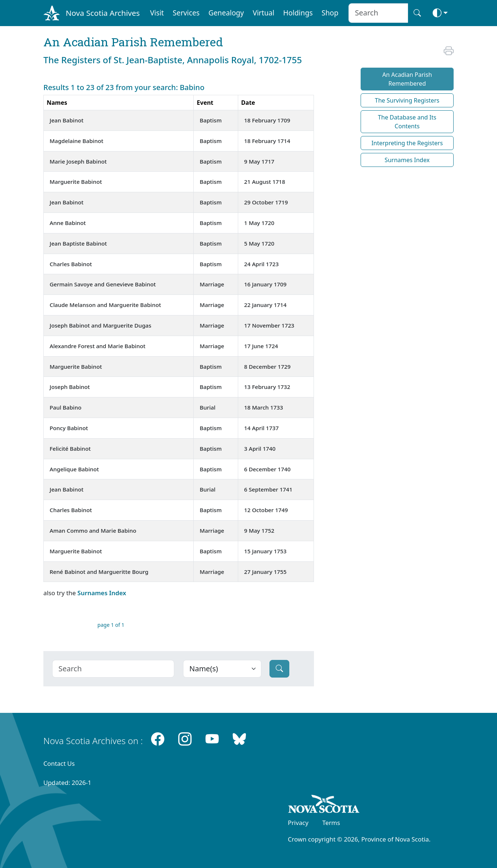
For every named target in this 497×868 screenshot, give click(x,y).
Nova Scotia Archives (103, 13)
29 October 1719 (266, 202)
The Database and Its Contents (407, 122)
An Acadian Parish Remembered (407, 79)
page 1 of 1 (111, 625)
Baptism (211, 120)
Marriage (212, 284)
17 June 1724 (261, 346)
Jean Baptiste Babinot (78, 243)
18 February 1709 (267, 120)
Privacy (298, 823)
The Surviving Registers (407, 100)
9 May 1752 (259, 531)
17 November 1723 (269, 325)
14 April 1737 (261, 428)
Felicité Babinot (70, 449)
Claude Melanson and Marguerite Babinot (105, 305)
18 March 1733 (264, 407)
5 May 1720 (259, 243)
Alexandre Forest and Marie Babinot (98, 346)
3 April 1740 (260, 449)
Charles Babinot (71, 264)
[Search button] (417, 13)
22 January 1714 (265, 305)
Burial (208, 407)
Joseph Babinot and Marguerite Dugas (101, 325)
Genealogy (226, 13)
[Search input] (378, 13)
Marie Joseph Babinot (78, 161)
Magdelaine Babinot (76, 141)
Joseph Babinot (70, 387)
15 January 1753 (265, 551)
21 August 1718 (265, 182)
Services (186, 13)
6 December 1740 (267, 469)
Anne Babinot (68, 223)
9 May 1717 (259, 161)
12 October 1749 (266, 510)
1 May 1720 (259, 223)
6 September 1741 (268, 489)
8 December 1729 (267, 367)
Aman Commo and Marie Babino (93, 531)
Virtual (263, 13)
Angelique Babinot (74, 469)
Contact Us (59, 763)
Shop (330, 13)
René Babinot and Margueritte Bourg (99, 572)
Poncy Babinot (69, 428)
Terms (331, 823)
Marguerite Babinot (76, 182)
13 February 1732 (267, 387)
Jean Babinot (67, 120)
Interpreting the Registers (407, 143)
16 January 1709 (265, 284)
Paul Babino (65, 407)
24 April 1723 (261, 264)
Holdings (298, 13)
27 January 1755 (265, 572)
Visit (157, 13)
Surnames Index (102, 593)
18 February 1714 (267, 141)
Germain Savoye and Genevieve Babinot (103, 284)
